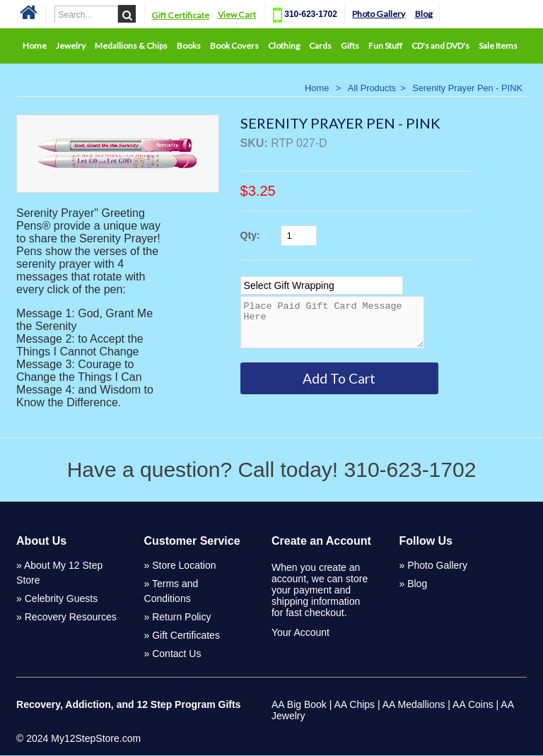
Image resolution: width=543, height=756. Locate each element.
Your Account (300, 633)
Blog (425, 14)
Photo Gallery (380, 14)
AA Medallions (414, 705)
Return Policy (181, 618)
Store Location (184, 566)
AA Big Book (299, 705)
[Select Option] (322, 285)
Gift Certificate (181, 15)
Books (189, 46)
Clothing (284, 46)
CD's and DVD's (440, 46)
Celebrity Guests (61, 599)
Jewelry (71, 46)
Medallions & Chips (131, 46)
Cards (320, 46)
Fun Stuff (385, 46)
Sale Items (498, 46)
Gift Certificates (186, 636)
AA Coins (473, 705)
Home (35, 46)
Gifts (350, 46)
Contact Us (176, 654)
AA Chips (354, 705)
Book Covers (234, 46)
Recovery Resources (71, 618)
